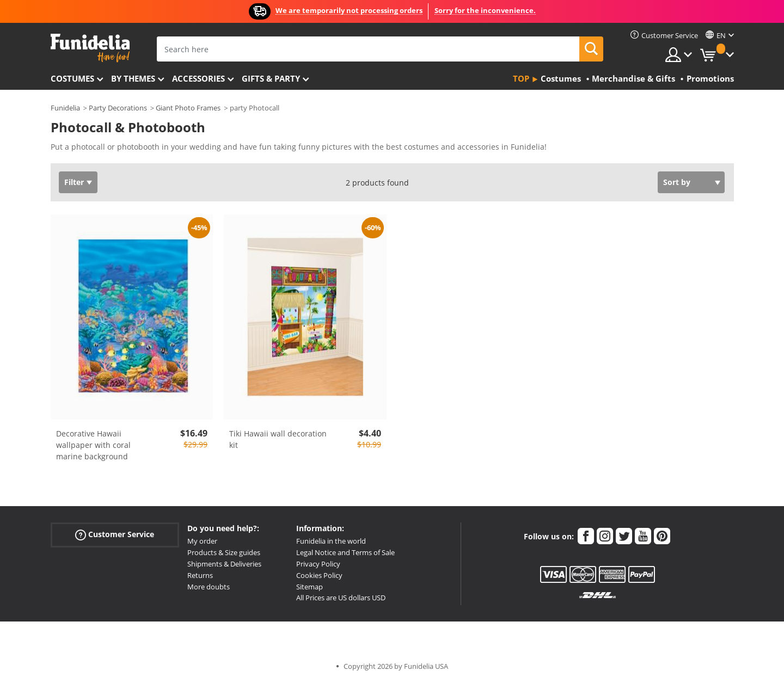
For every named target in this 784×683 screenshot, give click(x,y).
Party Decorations (118, 108)
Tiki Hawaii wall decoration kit (278, 439)
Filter (74, 182)
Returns (200, 575)
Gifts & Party (271, 78)
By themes (133, 78)
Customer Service (115, 535)
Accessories (198, 78)
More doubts (209, 587)
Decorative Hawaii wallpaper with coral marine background (93, 445)
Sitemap (310, 587)
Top (521, 78)
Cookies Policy (319, 575)
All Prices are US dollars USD (341, 598)
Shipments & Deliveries (224, 564)
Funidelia (65, 108)
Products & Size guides (224, 552)
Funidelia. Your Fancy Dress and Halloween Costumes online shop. (90, 48)
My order (202, 541)
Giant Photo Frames (188, 108)
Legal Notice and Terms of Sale (345, 552)
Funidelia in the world (331, 541)
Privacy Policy (318, 564)
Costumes (72, 78)
